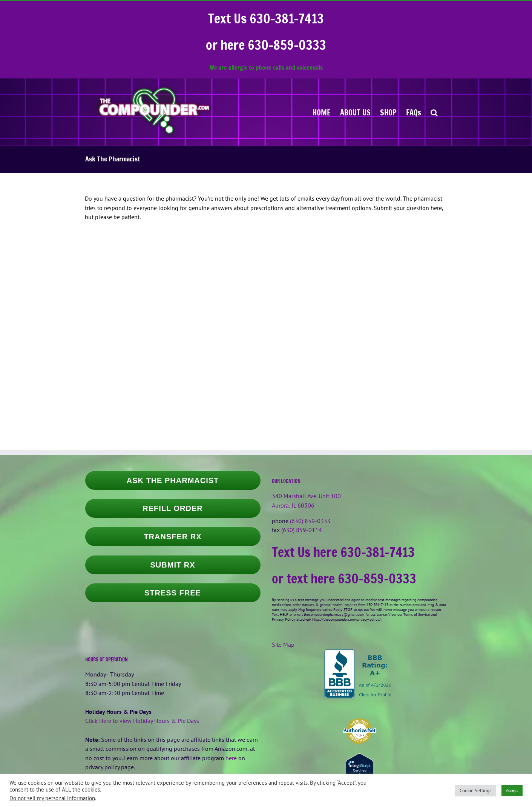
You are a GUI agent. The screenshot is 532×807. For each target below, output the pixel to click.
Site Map (283, 644)
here (231, 758)
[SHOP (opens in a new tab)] (388, 112)
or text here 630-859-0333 (344, 578)
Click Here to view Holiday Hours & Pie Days (142, 721)
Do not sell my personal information (52, 798)
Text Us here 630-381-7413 (343, 552)
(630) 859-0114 (302, 530)
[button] (434, 112)
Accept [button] (512, 790)
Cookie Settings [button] (475, 791)
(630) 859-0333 (310, 521)
